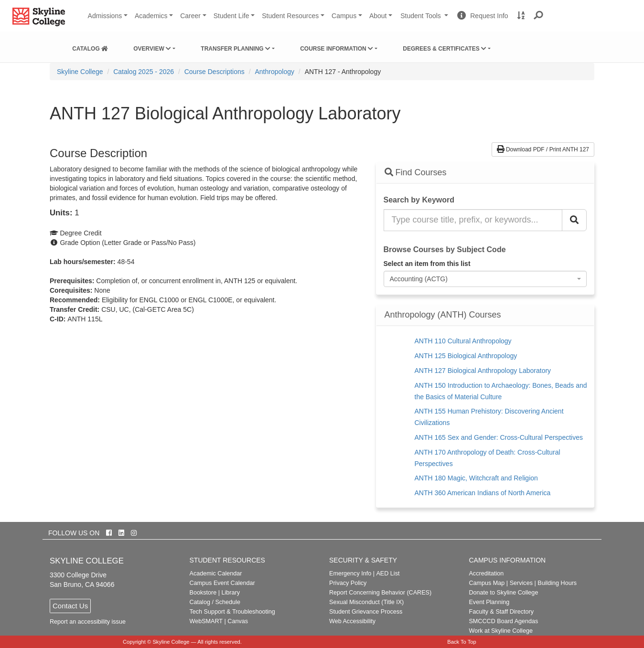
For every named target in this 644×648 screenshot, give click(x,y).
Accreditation (486, 574)
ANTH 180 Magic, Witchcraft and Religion (476, 478)
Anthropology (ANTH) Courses (443, 315)
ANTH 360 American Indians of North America (483, 493)
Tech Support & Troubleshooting (232, 612)
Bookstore (203, 593)
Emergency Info (350, 574)
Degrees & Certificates (445, 49)
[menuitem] (90, 47)
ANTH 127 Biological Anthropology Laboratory (483, 371)
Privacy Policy (348, 583)
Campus (344, 16)
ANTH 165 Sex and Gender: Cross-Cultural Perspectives (499, 437)
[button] (539, 16)
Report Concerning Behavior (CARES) (380, 593)
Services (521, 583)
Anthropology (274, 72)
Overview (152, 49)
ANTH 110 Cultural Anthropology (463, 341)
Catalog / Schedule (215, 602)
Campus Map (487, 583)
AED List (388, 574)
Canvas (238, 621)
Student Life (231, 16)
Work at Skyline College (500, 631)
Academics (151, 16)
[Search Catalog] (574, 220)
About (378, 16)
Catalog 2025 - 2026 (144, 72)
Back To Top (462, 642)
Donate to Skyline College (503, 593)
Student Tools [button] (425, 20)
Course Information (337, 49)
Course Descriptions (215, 72)
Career (190, 16)
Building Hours (557, 583)
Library (231, 593)
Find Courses (416, 172)
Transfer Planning (236, 49)
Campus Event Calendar (222, 583)
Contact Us (70, 606)
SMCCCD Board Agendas (503, 621)
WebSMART (206, 621)
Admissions (105, 16)
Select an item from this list (427, 264)
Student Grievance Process (366, 612)
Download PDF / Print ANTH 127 (543, 149)
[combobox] (485, 279)
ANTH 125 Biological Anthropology (466, 356)
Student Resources (290, 16)
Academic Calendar (216, 574)
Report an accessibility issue (88, 622)
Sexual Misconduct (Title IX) (366, 602)
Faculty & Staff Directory (501, 612)
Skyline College (80, 72)
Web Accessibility (352, 621)
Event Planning (489, 602)
